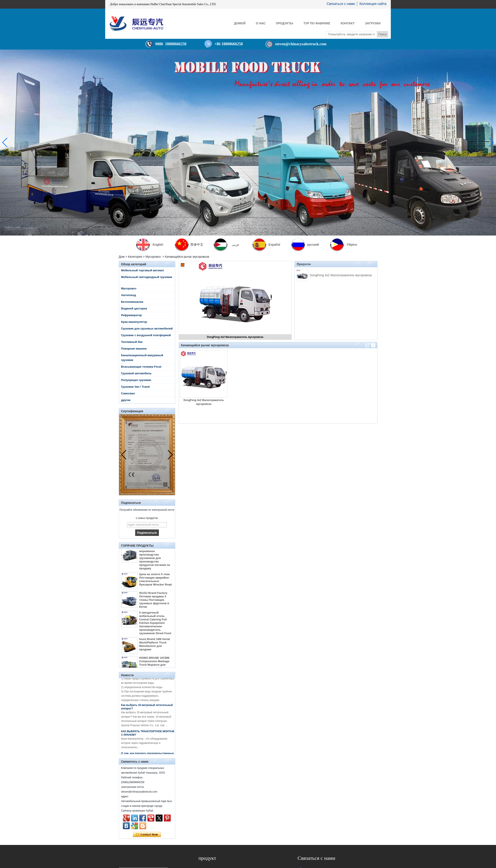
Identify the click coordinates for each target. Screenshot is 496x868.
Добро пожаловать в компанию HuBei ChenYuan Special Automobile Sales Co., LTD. (163, 4)
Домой (240, 23)
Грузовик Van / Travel (135, 387)
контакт (348, 23)
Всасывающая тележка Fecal (141, 367)
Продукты (285, 23)
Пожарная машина (134, 349)
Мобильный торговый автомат (143, 270)
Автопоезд (129, 295)
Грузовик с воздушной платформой (146, 335)
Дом (122, 257)
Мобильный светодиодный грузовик (147, 277)
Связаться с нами (341, 4)
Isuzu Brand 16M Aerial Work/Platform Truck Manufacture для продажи (155, 646)
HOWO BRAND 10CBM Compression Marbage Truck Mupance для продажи (154, 664)
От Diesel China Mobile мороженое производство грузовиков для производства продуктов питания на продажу (155, 559)
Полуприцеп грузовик (136, 380)
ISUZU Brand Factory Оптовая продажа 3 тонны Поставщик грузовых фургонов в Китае (154, 601)
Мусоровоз (153, 257)
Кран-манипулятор (134, 322)
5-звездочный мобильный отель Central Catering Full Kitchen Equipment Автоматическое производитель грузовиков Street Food (155, 624)
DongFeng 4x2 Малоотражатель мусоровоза (235, 337)
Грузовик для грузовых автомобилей (147, 329)
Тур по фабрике (317, 23)
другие (126, 400)
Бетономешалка (132, 302)
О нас (261, 23)
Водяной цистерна (134, 308)
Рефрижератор (131, 315)
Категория (135, 257)
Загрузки (373, 23)
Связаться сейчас (147, 835)
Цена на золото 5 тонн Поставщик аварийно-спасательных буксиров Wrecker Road (156, 581)
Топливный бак (132, 342)
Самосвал (128, 393)
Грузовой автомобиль (136, 373)
